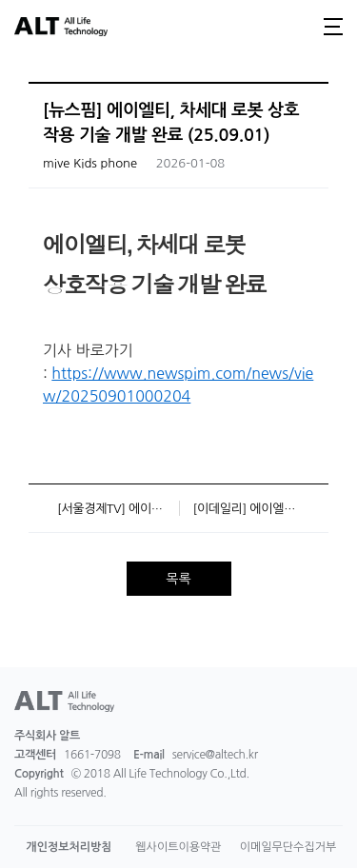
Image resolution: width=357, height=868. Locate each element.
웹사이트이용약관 (178, 847)
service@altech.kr (215, 755)
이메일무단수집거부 (288, 847)
